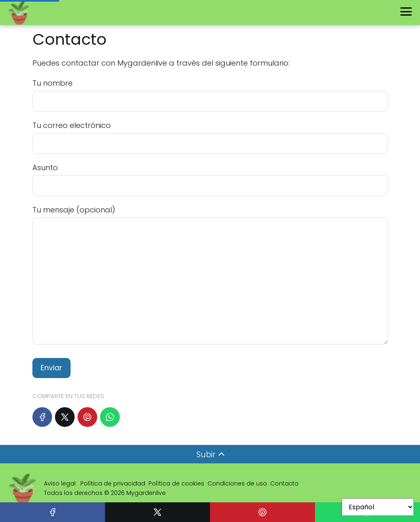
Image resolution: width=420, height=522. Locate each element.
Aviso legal (60, 483)
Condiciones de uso (237, 483)
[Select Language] (378, 507)
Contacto (284, 483)
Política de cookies (176, 483)
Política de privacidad (113, 483)
